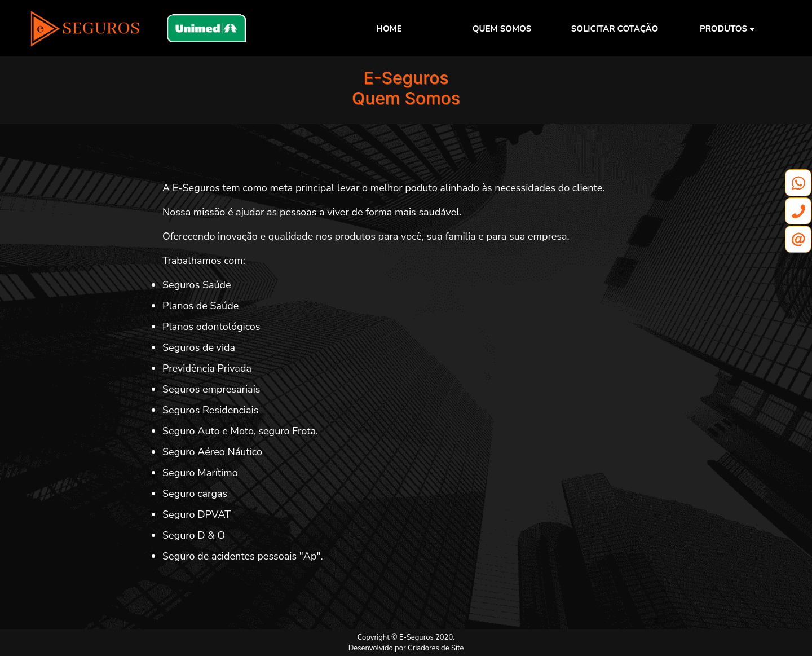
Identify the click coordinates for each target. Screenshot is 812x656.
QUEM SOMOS (502, 29)
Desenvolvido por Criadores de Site (406, 648)
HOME (389, 29)
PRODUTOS (727, 29)
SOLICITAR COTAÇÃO (615, 29)
